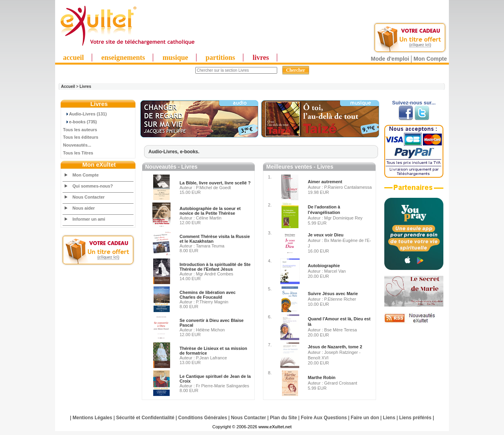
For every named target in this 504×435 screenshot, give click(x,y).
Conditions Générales (203, 418)
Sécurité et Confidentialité (145, 418)
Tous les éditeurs (81, 137)
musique (175, 58)
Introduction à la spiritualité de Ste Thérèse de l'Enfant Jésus (215, 267)
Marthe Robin (322, 377)
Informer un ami (89, 219)
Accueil (68, 86)
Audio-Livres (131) (85, 114)
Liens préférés (415, 418)
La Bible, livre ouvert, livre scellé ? (215, 183)
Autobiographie (324, 266)
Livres (85, 86)
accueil (73, 58)
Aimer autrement (325, 182)
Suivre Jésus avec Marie (333, 294)
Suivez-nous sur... (414, 103)
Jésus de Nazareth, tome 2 (335, 347)
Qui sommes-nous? (93, 186)
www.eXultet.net (275, 427)
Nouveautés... (77, 145)
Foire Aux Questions (324, 418)
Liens (389, 418)
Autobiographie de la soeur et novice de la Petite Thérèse (210, 211)
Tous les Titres (78, 153)
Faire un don (365, 418)
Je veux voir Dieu (326, 235)
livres (261, 58)
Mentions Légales (92, 418)
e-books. (190, 152)
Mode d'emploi (390, 59)
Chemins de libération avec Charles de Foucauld (208, 295)
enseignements (123, 58)
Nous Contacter (89, 197)
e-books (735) (80, 122)
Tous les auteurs (80, 130)
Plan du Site (284, 418)
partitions (220, 58)
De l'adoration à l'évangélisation (324, 210)
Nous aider (84, 208)
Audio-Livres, (164, 152)
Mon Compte (430, 59)
